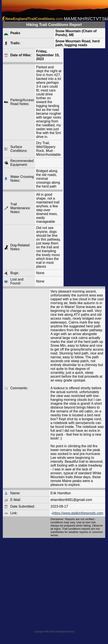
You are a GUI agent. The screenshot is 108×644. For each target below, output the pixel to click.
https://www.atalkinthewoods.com (77, 513)
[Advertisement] (44, 583)
